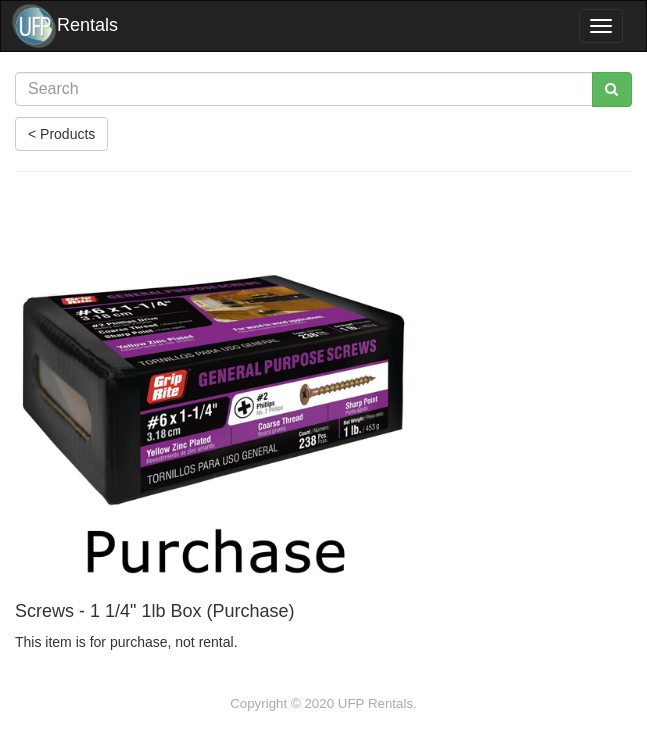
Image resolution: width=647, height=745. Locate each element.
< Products (61, 134)
